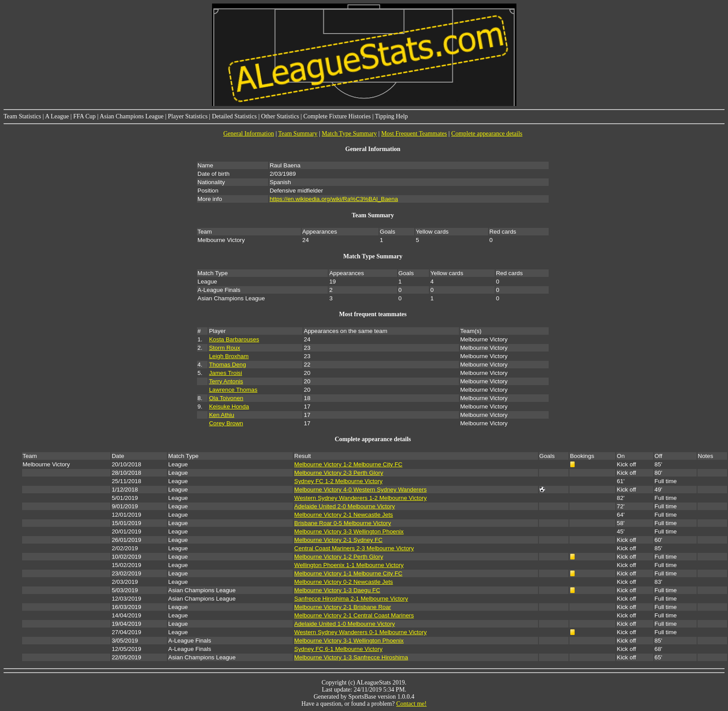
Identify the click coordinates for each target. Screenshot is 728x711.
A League (57, 116)
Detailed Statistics (234, 116)
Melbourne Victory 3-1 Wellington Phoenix (349, 641)
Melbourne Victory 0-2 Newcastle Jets (343, 582)
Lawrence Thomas (233, 390)
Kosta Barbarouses (234, 339)
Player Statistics (188, 116)
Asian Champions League (132, 116)
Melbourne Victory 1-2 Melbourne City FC (348, 464)
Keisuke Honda (229, 407)
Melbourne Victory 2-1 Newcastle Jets (343, 515)
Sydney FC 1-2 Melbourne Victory (338, 481)
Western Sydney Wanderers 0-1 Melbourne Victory (360, 632)
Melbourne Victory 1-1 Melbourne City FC (348, 573)
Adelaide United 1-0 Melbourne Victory (345, 624)
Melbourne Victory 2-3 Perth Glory (339, 473)
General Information (248, 134)
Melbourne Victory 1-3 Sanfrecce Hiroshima (351, 657)
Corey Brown (226, 423)
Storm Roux (224, 348)
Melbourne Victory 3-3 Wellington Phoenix (349, 531)
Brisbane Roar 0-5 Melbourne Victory (343, 523)
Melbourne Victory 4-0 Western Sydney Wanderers (360, 490)
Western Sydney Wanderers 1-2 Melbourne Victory (360, 498)
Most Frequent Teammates (414, 134)
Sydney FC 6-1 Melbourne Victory (338, 649)
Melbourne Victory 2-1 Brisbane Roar (343, 607)
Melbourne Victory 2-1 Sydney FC (338, 540)
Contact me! (411, 704)
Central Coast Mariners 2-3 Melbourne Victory (354, 548)
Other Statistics (280, 116)
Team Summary (298, 134)
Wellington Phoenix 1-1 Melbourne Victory (349, 565)
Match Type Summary (349, 134)
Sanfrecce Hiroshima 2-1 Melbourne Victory (351, 599)
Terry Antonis (226, 381)
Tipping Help (392, 116)
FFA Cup (85, 116)
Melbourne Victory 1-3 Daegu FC (337, 590)
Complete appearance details (487, 134)
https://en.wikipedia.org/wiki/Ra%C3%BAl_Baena (334, 199)
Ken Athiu (222, 415)
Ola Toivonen (226, 398)
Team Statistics (22, 116)
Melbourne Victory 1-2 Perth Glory (339, 557)
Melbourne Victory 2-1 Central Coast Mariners (354, 615)
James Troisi (226, 373)
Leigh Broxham (229, 356)
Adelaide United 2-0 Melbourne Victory (345, 506)
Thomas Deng (227, 365)
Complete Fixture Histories (337, 116)
